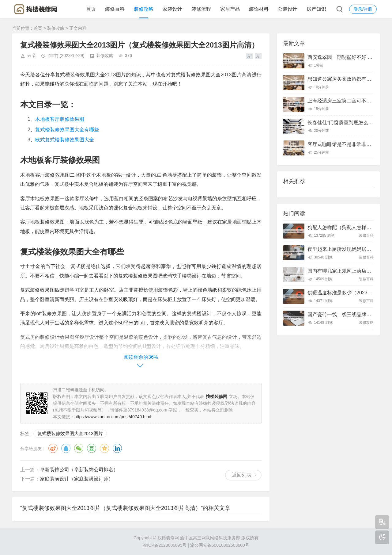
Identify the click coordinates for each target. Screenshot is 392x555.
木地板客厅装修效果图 (60, 119)
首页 (91, 9)
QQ (66, 448)
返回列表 (242, 475)
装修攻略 (144, 9)
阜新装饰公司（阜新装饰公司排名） (79, 470)
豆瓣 (92, 448)
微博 (53, 448)
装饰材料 (259, 9)
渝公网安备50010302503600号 (220, 545)
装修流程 (201, 9)
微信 (79, 448)
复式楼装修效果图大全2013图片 (70, 433)
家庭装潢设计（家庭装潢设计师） (77, 479)
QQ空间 (104, 448)
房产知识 (316, 9)
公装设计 (288, 9)
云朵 (32, 55)
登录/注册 (363, 9)
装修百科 (115, 9)
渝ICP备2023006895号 (165, 545)
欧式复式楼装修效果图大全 (65, 140)
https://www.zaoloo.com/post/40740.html (113, 417)
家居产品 (230, 9)
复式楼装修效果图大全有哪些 (67, 130)
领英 (117, 448)
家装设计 (172, 9)
